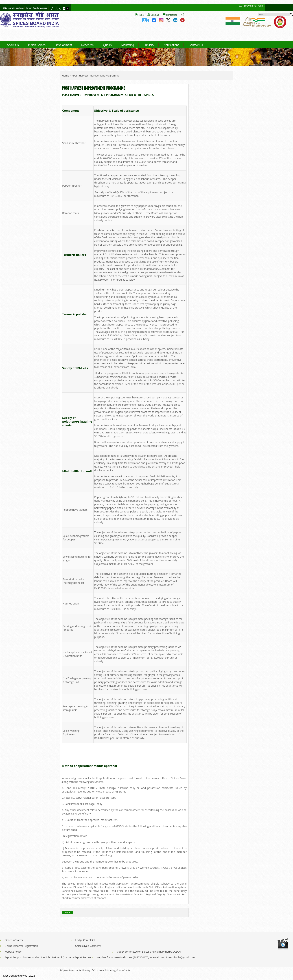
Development (63, 45)
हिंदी (183, 14)
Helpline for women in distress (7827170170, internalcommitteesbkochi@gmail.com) (146, 957)
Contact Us (171, 15)
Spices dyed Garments (88, 946)
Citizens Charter (14, 940)
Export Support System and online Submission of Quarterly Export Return (48, 957)
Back (68, 913)
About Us (13, 45)
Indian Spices (37, 45)
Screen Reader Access (36, 8)
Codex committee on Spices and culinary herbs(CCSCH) (149, 952)
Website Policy (13, 952)
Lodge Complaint (85, 940)
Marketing (128, 45)
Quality (108, 45)
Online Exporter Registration (21, 946)
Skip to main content (13, 8)
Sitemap (155, 15)
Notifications (171, 45)
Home (141, 15)
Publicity (149, 45)
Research (87, 45)
